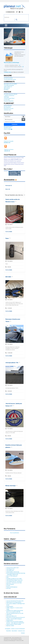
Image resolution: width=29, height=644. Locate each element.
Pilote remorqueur (10, 584)
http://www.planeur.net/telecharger (11, 63)
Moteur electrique (11, 486)
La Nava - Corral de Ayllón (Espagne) (14, 619)
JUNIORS (12, 161)
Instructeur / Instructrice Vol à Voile (14, 583)
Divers (8, 189)
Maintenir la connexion (10, 122)
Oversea (12, 164)
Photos (15, 158)
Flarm (7, 238)
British (9, 164)
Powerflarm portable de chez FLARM (14, 579)
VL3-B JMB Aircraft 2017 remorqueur (14, 582)
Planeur (6, 160)
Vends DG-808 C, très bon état (13, 572)
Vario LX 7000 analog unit (12, 576)
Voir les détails (9, 232)
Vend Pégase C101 (10, 569)
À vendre (8, 586)
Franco (15, 161)
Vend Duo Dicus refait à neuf (12, 568)
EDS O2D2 (8, 277)
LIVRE (22, 158)
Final (8, 161)
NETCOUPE (15, 159)
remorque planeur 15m (12, 363)
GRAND (5, 161)
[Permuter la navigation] (6, 25)
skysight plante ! (10, 620)
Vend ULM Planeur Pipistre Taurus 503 (14, 580)
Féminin (19, 163)
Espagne (6, 164)
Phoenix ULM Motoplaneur (12, 587)
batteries (6, 158)
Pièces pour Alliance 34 (11, 616)
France (12, 163)
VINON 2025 (9, 615)
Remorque (9, 186)
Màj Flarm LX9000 (10, 626)
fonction (20, 160)
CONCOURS (10, 158)
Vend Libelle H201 (10, 571)
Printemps (18, 158)
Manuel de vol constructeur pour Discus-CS (15, 617)
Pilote (5, 166)
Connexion (10, 12)
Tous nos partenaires (14, 533)
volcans (9, 160)
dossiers (22, 163)
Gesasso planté (10, 606)
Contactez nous (7, 72)
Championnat (7, 163)
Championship (17, 164)
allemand (19, 161)
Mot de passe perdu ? (8, 127)
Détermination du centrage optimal (14, 602)
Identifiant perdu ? (8, 128)
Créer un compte (8, 129)
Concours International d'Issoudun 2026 (15, 601)
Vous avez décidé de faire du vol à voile (15, 613)
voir (20, 65)
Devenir (22, 164)
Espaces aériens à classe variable (14, 624)
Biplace (15, 163)
